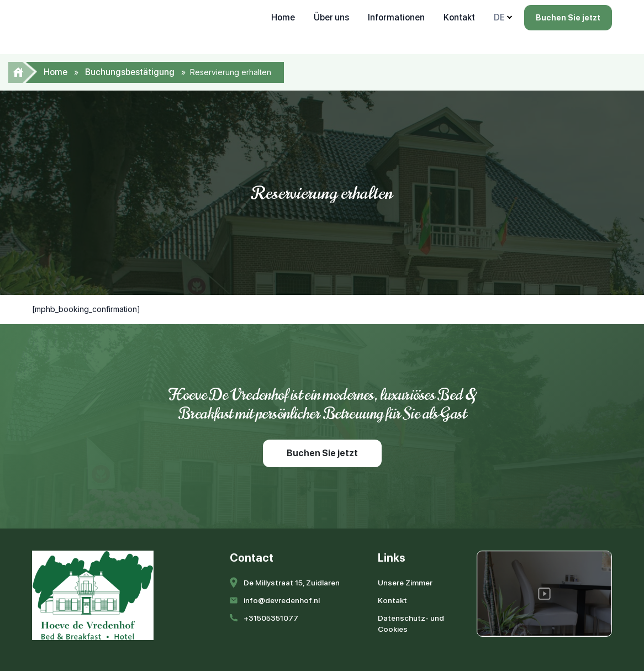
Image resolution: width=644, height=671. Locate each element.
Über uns (331, 17)
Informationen (396, 17)
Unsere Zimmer (405, 583)
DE (499, 17)
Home (283, 17)
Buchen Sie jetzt (568, 18)
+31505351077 (271, 618)
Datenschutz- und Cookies (411, 624)
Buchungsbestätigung (130, 72)
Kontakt (459, 17)
